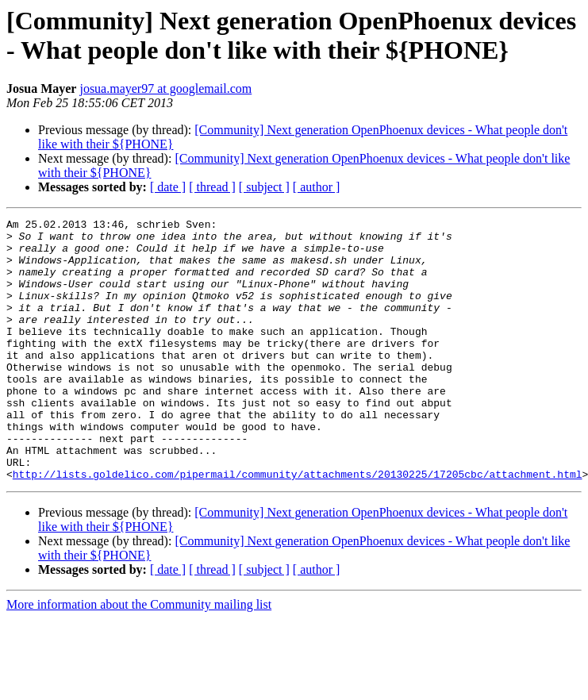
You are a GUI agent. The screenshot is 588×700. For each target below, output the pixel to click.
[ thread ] (212, 187)
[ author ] (317, 187)
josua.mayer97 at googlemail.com (165, 88)
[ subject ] (264, 187)
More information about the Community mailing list (139, 657)
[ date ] (168, 187)
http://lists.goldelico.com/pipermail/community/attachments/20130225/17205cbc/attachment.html (298, 526)
